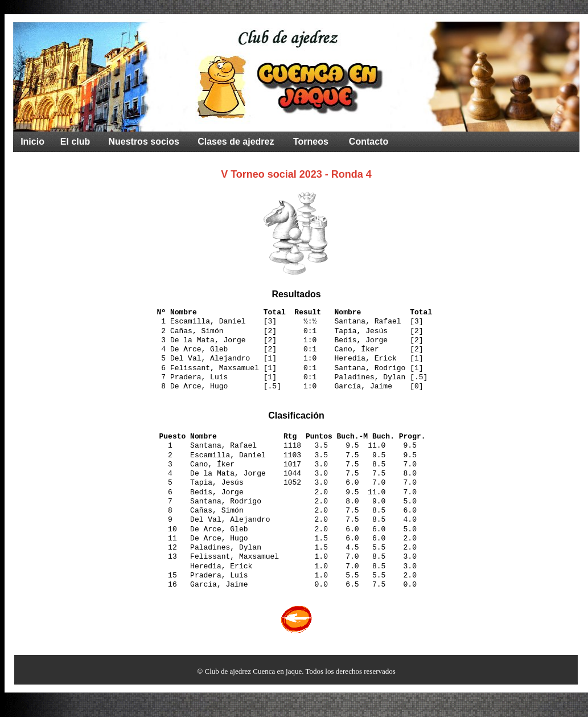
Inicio (32, 142)
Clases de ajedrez (236, 142)
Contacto (369, 142)
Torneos (311, 142)
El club (75, 142)
